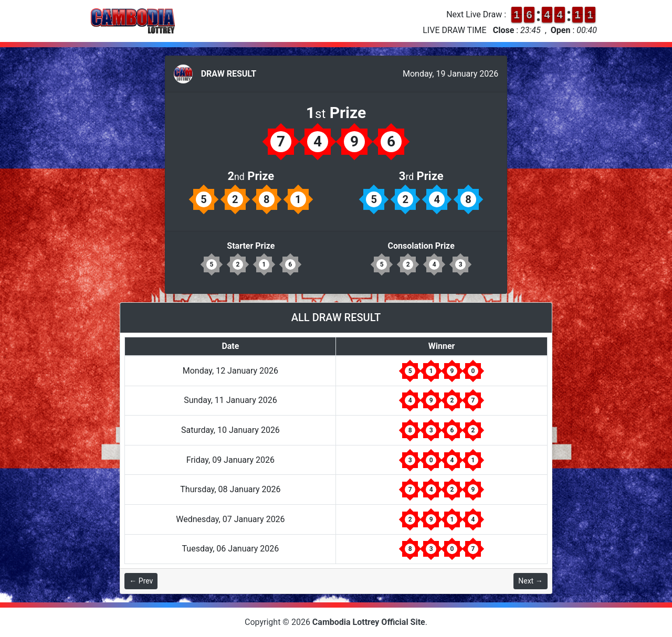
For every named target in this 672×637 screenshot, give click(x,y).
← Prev (141, 581)
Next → (530, 581)
